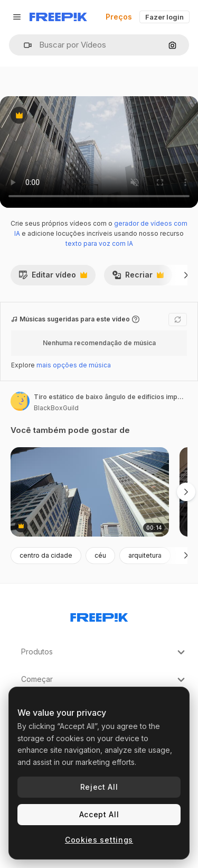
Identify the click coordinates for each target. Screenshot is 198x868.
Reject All (99, 787)
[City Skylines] (90, 492)
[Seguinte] (186, 275)
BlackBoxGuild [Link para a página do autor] (56, 408)
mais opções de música (74, 365)
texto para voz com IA (99, 243)
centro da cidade (46, 555)
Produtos (104, 652)
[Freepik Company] (99, 615)
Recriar (138, 278)
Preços (119, 17)
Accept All (99, 814)
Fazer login (164, 17)
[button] (23, 45)
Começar (104, 680)
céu (100, 555)
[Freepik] (58, 17)
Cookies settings (99, 840)
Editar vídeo (53, 278)
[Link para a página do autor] (20, 401)
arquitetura (145, 555)
